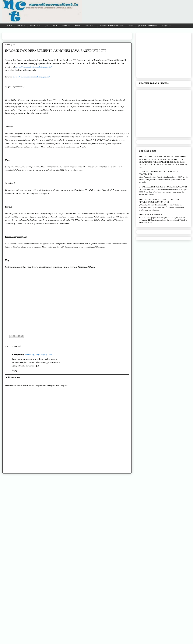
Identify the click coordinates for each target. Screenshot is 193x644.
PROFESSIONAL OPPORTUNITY (112, 26)
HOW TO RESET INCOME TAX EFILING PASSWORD (162, 157)
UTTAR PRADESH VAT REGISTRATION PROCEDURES (163, 187)
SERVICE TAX (90, 26)
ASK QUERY (166, 26)
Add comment (13, 377)
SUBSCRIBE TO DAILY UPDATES (154, 83)
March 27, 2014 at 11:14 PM (39, 355)
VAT (47, 26)
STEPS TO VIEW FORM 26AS (152, 215)
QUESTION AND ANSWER (147, 26)
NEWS (131, 26)
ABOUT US (21, 26)
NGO (55, 26)
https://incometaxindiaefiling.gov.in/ (34, 67)
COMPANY (66, 26)
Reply (15, 370)
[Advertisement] (59, 35)
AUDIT (77, 26)
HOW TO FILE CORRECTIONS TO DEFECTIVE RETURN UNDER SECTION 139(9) (160, 201)
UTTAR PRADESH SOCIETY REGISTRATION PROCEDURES (159, 173)
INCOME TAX (35, 26)
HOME (10, 26)
